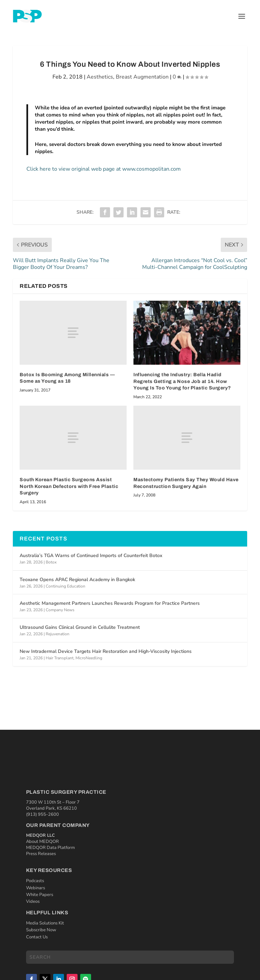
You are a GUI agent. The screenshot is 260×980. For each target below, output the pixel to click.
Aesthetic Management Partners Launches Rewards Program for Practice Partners (110, 603)
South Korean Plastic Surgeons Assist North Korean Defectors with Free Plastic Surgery (69, 486)
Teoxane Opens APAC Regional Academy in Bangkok (77, 580)
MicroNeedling (89, 658)
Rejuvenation (58, 634)
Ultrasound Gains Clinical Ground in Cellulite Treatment (80, 627)
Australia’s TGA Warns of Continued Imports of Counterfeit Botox (91, 556)
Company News (60, 610)
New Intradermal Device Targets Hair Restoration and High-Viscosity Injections (106, 651)
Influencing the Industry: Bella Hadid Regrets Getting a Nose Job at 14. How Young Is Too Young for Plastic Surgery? (182, 381)
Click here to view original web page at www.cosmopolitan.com (104, 169)
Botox (51, 562)
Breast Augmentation (142, 77)
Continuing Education (66, 586)
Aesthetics (100, 77)
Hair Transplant (60, 658)
